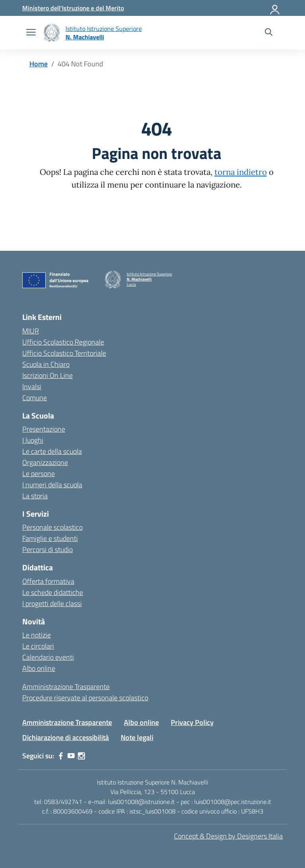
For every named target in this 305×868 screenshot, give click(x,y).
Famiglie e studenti (50, 538)
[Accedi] (275, 8)
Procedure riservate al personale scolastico (85, 698)
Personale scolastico (52, 527)
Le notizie (37, 635)
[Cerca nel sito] (269, 33)
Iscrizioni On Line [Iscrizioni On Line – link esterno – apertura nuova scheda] (47, 375)
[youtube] (71, 756)
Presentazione (44, 429)
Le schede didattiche (53, 592)
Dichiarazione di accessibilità (66, 737)
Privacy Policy (192, 722)
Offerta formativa (48, 581)
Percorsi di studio (47, 549)
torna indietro (241, 172)
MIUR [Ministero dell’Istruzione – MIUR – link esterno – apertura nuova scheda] (31, 331)
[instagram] (81, 756)
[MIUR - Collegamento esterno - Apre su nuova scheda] (73, 8)
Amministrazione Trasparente (66, 687)
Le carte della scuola (52, 451)
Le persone (39, 474)
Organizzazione (45, 462)
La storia (35, 496)
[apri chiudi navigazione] (31, 33)
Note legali (137, 737)
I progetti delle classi (52, 604)
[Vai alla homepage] (52, 33)
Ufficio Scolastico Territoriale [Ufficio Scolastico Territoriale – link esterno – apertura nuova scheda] (64, 353)
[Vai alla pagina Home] (39, 64)
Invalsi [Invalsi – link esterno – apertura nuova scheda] (32, 387)
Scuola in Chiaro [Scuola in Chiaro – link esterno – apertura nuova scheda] (46, 364)
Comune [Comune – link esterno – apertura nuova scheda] (35, 398)
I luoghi (33, 440)
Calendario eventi (48, 657)
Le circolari (38, 646)
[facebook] (61, 756)
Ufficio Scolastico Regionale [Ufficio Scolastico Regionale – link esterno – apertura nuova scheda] (63, 342)
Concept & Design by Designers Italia (228, 836)
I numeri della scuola (52, 485)
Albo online (39, 668)
